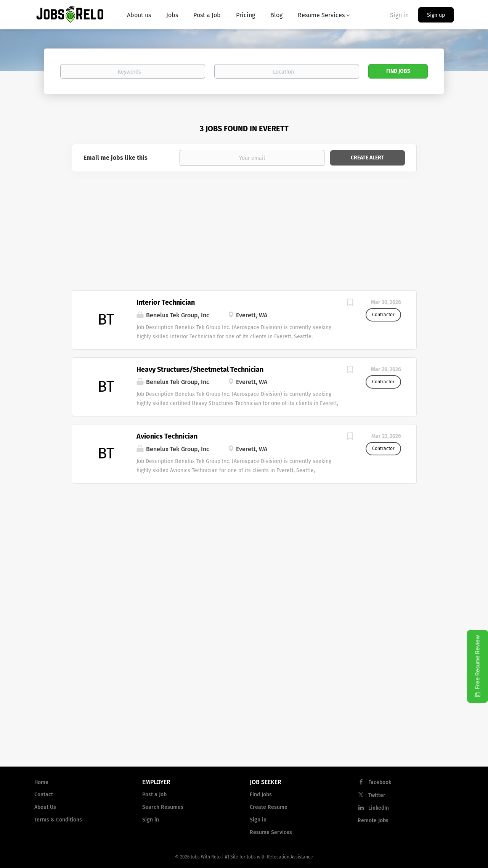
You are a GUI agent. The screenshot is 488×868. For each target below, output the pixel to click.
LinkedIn (379, 808)
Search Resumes (163, 807)
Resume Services (271, 832)
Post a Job (154, 795)
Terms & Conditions (58, 820)
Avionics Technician (167, 436)
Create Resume (269, 807)
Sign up (436, 15)
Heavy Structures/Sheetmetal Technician (200, 370)
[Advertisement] (244, 233)
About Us (45, 807)
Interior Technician (166, 302)
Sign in (399, 15)
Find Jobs (398, 71)
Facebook (380, 782)
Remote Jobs (373, 821)
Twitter (377, 795)
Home (41, 782)
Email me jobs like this (116, 158)
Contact (44, 795)
